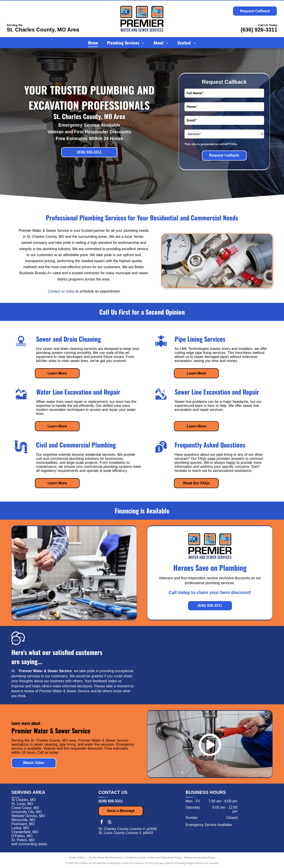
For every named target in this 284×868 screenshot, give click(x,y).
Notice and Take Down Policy (165, 857)
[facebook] (102, 823)
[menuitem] (93, 43)
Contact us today (61, 291)
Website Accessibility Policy (199, 857)
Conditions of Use (136, 857)
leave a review (23, 691)
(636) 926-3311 (259, 30)
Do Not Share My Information (106, 857)
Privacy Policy (77, 857)
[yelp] (110, 823)
